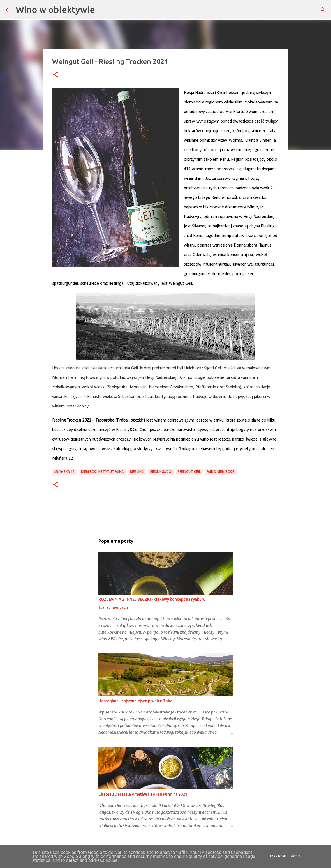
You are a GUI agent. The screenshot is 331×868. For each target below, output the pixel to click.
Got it (296, 856)
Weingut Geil (189, 472)
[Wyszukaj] (323, 10)
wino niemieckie (221, 472)
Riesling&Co (161, 472)
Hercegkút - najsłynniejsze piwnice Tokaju (137, 701)
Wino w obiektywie (55, 10)
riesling (137, 472)
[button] (55, 75)
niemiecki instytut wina (102, 472)
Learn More (277, 856)
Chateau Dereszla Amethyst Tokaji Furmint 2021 (143, 794)
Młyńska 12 (64, 472)
